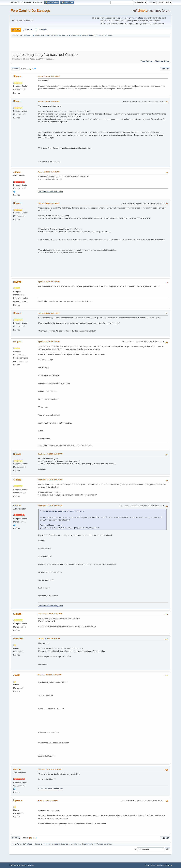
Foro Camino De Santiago (30, 11)
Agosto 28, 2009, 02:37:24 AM (49, 313)
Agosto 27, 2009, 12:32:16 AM (49, 76)
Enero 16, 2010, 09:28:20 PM (48, 800)
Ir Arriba (16, 838)
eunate (17, 172)
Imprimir (165, 69)
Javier (17, 675)
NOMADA (18, 639)
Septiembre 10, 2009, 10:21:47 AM (50, 480)
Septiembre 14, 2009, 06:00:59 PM (50, 614)
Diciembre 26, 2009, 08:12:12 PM (50, 769)
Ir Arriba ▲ (168, 865)
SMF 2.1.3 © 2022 (15, 865)
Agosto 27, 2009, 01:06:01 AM (49, 172)
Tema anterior (147, 61)
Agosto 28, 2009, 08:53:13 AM (49, 342)
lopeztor (18, 800)
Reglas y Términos (157, 865)
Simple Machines (28, 865)
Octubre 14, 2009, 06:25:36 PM (49, 639)
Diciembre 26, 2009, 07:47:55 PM (50, 675)
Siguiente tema (162, 61)
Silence (17, 76)
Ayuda (147, 865)
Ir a (135, 849)
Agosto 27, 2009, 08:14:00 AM (49, 282)
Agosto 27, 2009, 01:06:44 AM (49, 203)
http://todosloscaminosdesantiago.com (132, 18)
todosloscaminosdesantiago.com (50, 191)
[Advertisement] (61, 44)
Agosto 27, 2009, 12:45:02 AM (49, 101)
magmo (17, 282)
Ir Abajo (15, 69)
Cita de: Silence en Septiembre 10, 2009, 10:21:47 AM (63, 511)
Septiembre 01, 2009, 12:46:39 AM (50, 454)
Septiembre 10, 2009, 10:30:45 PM (50, 506)
